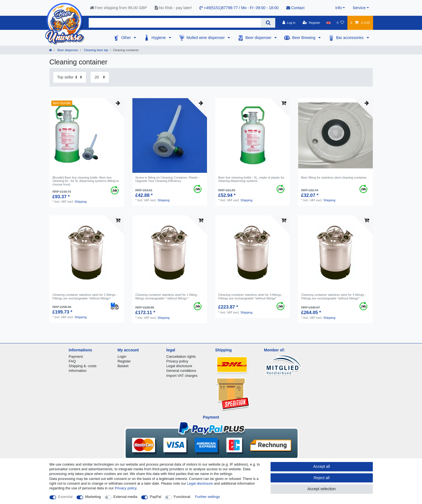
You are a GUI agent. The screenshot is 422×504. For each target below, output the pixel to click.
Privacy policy (177, 361)
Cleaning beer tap (95, 50)
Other (126, 38)
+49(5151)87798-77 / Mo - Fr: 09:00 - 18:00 (239, 8)
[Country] (328, 23)
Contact (295, 8)
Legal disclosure (179, 366)
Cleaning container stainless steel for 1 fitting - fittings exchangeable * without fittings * (167, 296)
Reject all (322, 478)
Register (124, 361)
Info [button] (338, 8)
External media (125, 497)
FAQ (72, 361)
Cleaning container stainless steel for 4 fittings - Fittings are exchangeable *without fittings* (334, 296)
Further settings (208, 497)
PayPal (155, 497)
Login (122, 357)
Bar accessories (350, 38)
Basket (123, 366)
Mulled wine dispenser (206, 38)
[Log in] (289, 23)
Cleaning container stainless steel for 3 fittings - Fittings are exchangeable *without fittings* (251, 296)
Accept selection (322, 489)
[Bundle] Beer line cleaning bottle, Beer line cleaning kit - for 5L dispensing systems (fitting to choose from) (86, 181)
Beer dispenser (259, 38)
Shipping (81, 202)
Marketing (93, 497)
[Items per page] (100, 77)
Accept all (322, 466)
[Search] (268, 23)
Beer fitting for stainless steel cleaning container (334, 177)
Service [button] (359, 8)
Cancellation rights (181, 357)
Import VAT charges (182, 376)
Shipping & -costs (83, 366)
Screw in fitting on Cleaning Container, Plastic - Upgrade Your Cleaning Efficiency (168, 179)
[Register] (311, 23)
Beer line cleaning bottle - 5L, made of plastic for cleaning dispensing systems (251, 179)
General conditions (181, 371)
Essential (65, 497)
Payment (76, 357)
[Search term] (175, 23)
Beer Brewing (304, 38)
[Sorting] (70, 77)
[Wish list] (340, 23)
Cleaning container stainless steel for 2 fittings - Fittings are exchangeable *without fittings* (85, 296)
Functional (182, 497)
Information (78, 371)
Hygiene (159, 38)
